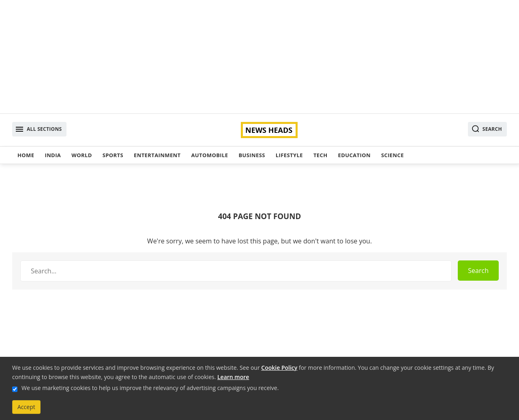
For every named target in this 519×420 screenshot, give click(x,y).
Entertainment (157, 155)
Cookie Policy (279, 368)
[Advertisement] (259, 57)
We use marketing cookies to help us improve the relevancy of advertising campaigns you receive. (150, 388)
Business (252, 155)
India (53, 155)
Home (26, 155)
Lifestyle (289, 155)
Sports (113, 155)
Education (354, 155)
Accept (26, 407)
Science (392, 155)
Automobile (209, 155)
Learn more (233, 377)
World (81, 155)
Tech (321, 155)
